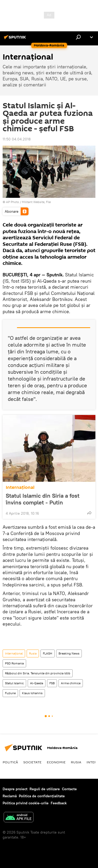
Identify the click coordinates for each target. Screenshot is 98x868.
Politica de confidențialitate (42, 796)
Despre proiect (15, 789)
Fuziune (10, 693)
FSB (52, 683)
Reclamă (10, 796)
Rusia (33, 653)
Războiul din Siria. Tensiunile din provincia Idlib (38, 673)
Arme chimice (71, 683)
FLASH (48, 653)
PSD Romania (14, 663)
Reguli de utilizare (45, 789)
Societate (32, 762)
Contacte (69, 789)
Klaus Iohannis (32, 693)
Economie (56, 762)
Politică (10, 762)
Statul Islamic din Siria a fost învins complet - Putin (43, 499)
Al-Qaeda (37, 683)
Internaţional (20, 487)
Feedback (59, 803)
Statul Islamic (14, 683)
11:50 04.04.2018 (17, 139)
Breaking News (69, 653)
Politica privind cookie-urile (26, 803)
